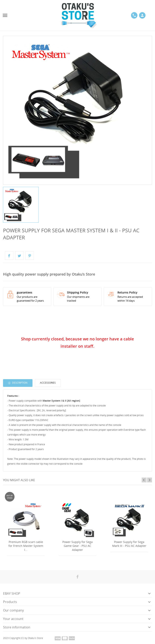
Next (150, 480)
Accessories (48, 383)
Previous (144, 480)
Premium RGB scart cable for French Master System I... (26, 546)
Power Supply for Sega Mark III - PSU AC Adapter (129, 544)
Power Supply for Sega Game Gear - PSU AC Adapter (77, 546)
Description (19, 383)
